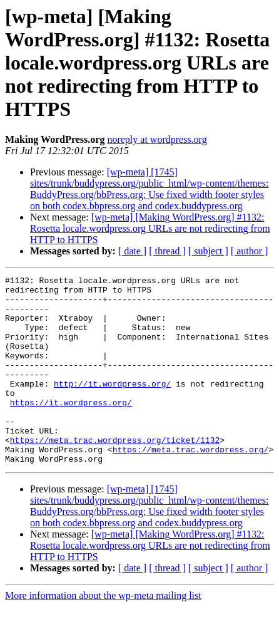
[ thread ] (167, 251)
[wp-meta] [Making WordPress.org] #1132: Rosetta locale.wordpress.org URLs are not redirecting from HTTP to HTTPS (150, 228)
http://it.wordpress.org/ (112, 406)
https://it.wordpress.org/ (71, 428)
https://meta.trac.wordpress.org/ (191, 485)
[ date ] (132, 251)
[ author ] (250, 251)
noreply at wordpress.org (157, 139)
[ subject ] (208, 251)
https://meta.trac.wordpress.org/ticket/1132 (115, 474)
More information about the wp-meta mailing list (103, 633)
